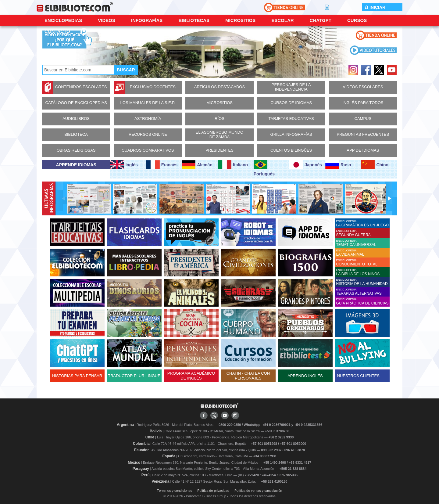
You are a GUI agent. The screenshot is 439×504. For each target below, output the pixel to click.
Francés (162, 165)
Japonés (306, 165)
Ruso (338, 165)
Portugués (264, 168)
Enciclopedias (63, 20)
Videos (107, 20)
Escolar (282, 20)
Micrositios (240, 20)
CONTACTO (57, 31)
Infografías (147, 20)
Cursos (357, 20)
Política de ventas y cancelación (258, 491)
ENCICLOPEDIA (363, 223)
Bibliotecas (194, 20)
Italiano (233, 165)
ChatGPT (321, 20)
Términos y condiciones (175, 491)
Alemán (197, 165)
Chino (375, 165)
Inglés (124, 165)
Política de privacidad (213, 491)
